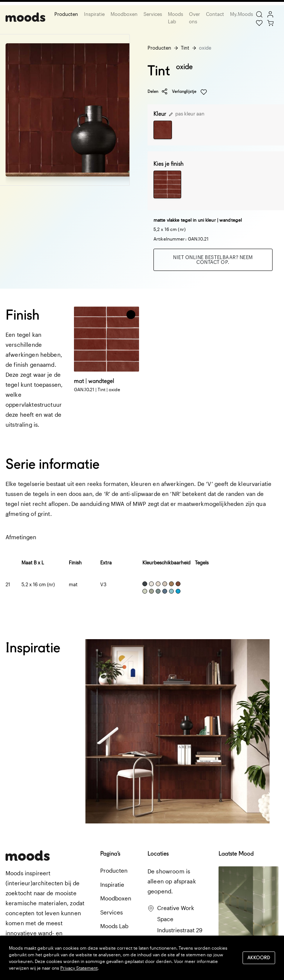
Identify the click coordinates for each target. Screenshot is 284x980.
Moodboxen (124, 14)
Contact (215, 14)
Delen (158, 91)
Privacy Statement (79, 968)
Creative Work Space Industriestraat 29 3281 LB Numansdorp (180, 930)
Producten (66, 14)
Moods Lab (175, 18)
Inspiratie (94, 14)
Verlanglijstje (190, 92)
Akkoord (259, 958)
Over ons (195, 18)
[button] (131, 315)
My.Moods (241, 14)
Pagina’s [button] (110, 854)
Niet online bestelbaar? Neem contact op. (213, 260)
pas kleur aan (187, 114)
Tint (185, 48)
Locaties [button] (158, 854)
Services (153, 14)
